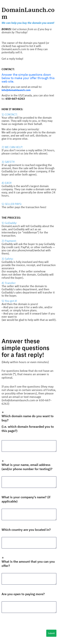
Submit (51, 633)
